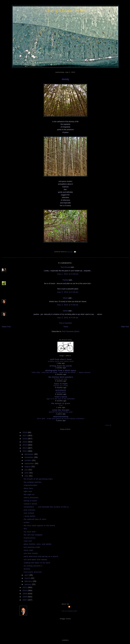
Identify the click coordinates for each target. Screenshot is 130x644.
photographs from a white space (61, 370)
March (28, 578)
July (27, 470)
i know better (30, 516)
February (29, 581)
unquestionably (31, 485)
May (27, 476)
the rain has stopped (33, 535)
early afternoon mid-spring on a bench (41, 556)
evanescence (30, 538)
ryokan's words (30, 504)
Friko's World (61, 397)
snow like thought (61, 410)
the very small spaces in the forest (39, 526)
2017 (25, 436)
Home (66, 327)
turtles (27, 522)
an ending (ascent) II (33, 566)
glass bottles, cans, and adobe (38, 544)
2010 (25, 591)
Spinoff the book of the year (61, 412)
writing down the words (61, 366)
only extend (29, 513)
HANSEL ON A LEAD (61, 386)
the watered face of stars (35, 519)
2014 (25, 445)
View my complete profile (69, 611)
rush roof (28, 541)
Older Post (125, 327)
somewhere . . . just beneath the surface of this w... (47, 507)
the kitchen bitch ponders (61, 377)
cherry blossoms (31, 498)
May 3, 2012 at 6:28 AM (68, 292)
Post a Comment (65, 323)
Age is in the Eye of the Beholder (61, 399)
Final (61, 405)
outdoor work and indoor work (61, 361)
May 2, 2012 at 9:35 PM (68, 274)
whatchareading (61, 417)
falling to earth (30, 501)
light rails (28, 491)
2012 (25, 451)
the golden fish (65, 11)
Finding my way (61, 379)
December (29, 454)
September (30, 463)
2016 (25, 439)
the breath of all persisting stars (38, 479)
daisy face (28, 488)
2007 (25, 600)
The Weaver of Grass (61, 403)
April (27, 575)
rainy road (28, 550)
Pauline (65, 280)
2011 (25, 587)
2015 (25, 442)
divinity (65, 79)
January (28, 584)
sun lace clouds (31, 553)
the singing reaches (33, 482)
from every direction (33, 572)
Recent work (61, 392)
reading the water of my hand (37, 563)
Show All (108, 425)
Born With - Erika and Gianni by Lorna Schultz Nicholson (61, 419)
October (28, 460)
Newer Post (6, 327)
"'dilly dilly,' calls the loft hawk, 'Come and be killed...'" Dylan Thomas (61, 372)
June (27, 473)
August (28, 467)
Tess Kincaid (65, 267)
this (25, 529)
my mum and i (30, 532)
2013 (25, 448)
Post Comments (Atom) (70, 331)
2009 (25, 594)
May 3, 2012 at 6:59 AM (68, 305)
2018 (25, 432)
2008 (25, 597)
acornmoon (61, 390)
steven (65, 298)
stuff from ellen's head (61, 359)
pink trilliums (30, 510)
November (29, 457)
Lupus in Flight (61, 384)
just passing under (32, 547)
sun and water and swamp (35, 560)
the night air (29, 495)
